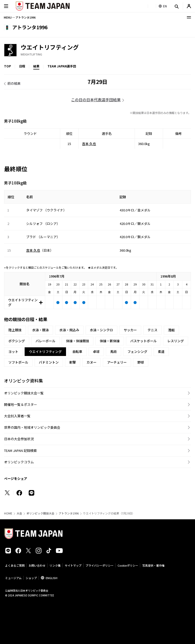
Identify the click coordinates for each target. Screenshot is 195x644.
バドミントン (49, 362)
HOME (8, 513)
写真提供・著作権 (153, 565)
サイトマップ (73, 565)
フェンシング (137, 352)
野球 (141, 362)
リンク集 (55, 565)
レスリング (176, 341)
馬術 (113, 352)
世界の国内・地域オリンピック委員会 (32, 427)
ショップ (31, 578)
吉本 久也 (89, 144)
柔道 (161, 352)
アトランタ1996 (69, 513)
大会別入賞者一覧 (17, 416)
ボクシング (17, 341)
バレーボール (45, 341)
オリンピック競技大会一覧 (24, 393)
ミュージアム (13, 578)
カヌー (92, 362)
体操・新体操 (110, 341)
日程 (22, 66)
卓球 (96, 352)
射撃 (73, 362)
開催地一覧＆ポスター (21, 404)
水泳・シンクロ (101, 330)
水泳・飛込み (69, 330)
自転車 (77, 352)
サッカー (130, 330)
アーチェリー (117, 362)
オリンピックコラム (19, 462)
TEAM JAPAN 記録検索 (20, 450)
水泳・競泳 (40, 330)
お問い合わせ (37, 565)
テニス (152, 330)
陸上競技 (15, 330)
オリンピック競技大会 (40, 513)
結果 (36, 66)
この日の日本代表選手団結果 (96, 100)
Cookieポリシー (128, 565)
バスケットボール (143, 341)
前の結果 (14, 83)
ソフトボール (18, 362)
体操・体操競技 (78, 341)
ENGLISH (52, 578)
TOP (7, 66)
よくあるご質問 (15, 565)
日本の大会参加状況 (19, 439)
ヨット (13, 352)
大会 (19, 513)
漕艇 (171, 330)
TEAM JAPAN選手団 (62, 66)
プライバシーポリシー (100, 565)
